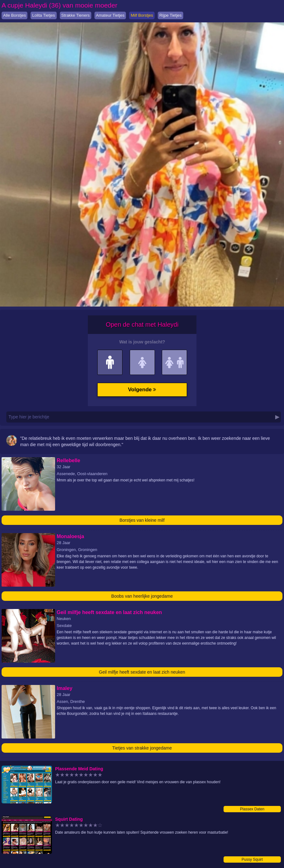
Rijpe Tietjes (170, 15)
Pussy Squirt (252, 859)
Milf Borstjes (142, 15)
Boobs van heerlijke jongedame (142, 596)
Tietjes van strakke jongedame (142, 748)
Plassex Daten (252, 809)
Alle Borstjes (14, 15)
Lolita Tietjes (43, 15)
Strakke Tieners (76, 15)
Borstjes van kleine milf (142, 520)
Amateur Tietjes (110, 15)
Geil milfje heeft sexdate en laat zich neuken (142, 672)
